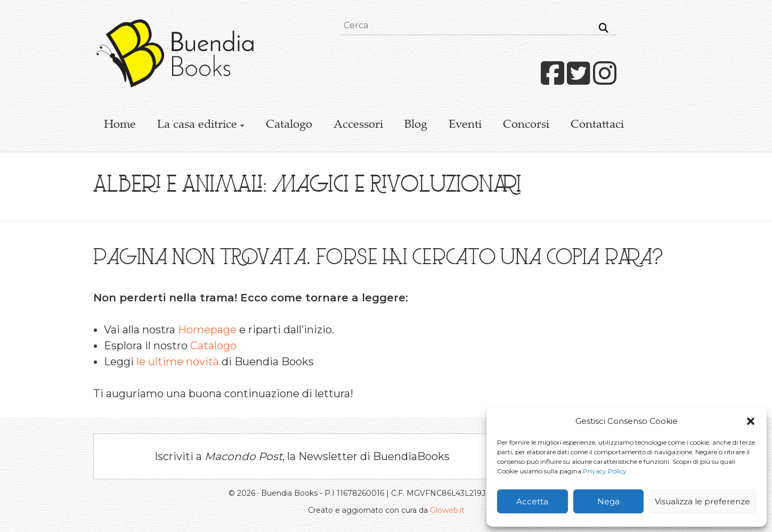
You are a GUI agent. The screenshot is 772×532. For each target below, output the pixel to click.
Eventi (465, 125)
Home (120, 125)
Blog (416, 125)
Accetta (532, 501)
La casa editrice (197, 125)
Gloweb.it (447, 510)
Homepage (207, 330)
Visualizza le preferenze (702, 501)
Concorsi (526, 125)
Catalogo (289, 125)
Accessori (358, 125)
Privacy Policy (605, 471)
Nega (608, 501)
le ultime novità (178, 362)
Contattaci (597, 125)
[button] (751, 421)
